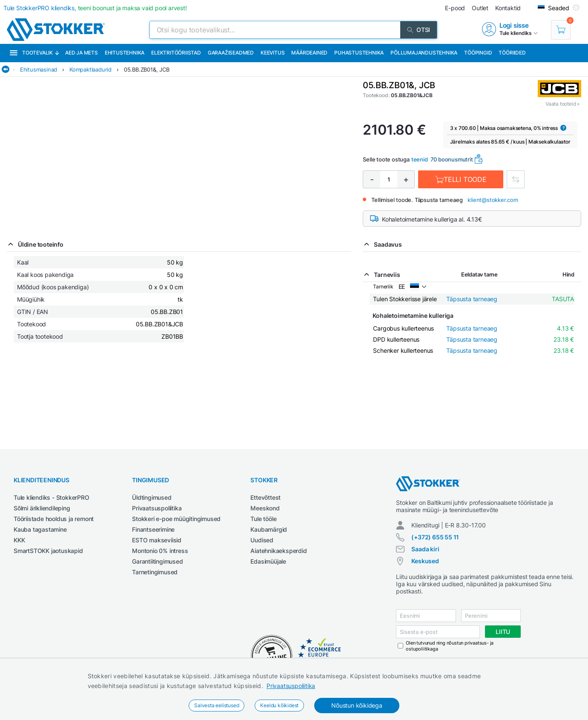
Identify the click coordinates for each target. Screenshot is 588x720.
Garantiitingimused (157, 561)
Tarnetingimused (155, 572)
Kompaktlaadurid (90, 69)
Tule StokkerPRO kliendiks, (95, 8)
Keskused (425, 561)
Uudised (262, 540)
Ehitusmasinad (39, 69)
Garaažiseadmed (231, 53)
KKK (19, 540)
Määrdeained (309, 53)
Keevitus (272, 53)
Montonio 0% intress (160, 551)
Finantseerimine (153, 529)
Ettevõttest (265, 497)
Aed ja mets (82, 53)
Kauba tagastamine (40, 529)
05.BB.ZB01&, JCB (147, 69)
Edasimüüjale (268, 561)
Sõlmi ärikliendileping (42, 508)
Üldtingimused (152, 497)
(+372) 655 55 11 (435, 537)
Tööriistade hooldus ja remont (54, 519)
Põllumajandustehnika (424, 53)
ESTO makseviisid (157, 540)
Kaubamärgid (269, 529)
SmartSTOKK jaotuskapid (48, 551)
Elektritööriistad (176, 53)
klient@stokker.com (493, 200)
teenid (420, 159)
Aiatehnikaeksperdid (278, 551)
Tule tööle (263, 519)
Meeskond (265, 508)
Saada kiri (425, 549)
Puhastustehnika (359, 53)
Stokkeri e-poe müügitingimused (176, 519)
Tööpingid (478, 53)
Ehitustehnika (125, 53)
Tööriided (512, 53)
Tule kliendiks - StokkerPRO (52, 497)
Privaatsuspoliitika (291, 686)
